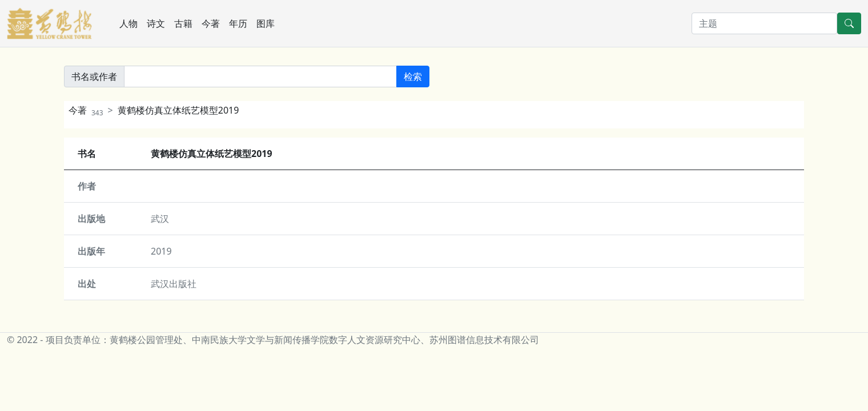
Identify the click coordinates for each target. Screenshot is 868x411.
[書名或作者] (260, 76)
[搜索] (764, 23)
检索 (413, 76)
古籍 (183, 23)
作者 (87, 186)
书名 (87, 154)
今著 (211, 23)
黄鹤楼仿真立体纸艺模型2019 (178, 110)
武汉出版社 (174, 284)
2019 (161, 251)
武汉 (160, 219)
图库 (266, 23)
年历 (238, 23)
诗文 (156, 23)
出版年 (91, 251)
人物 (128, 23)
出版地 (91, 219)
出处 (87, 284)
